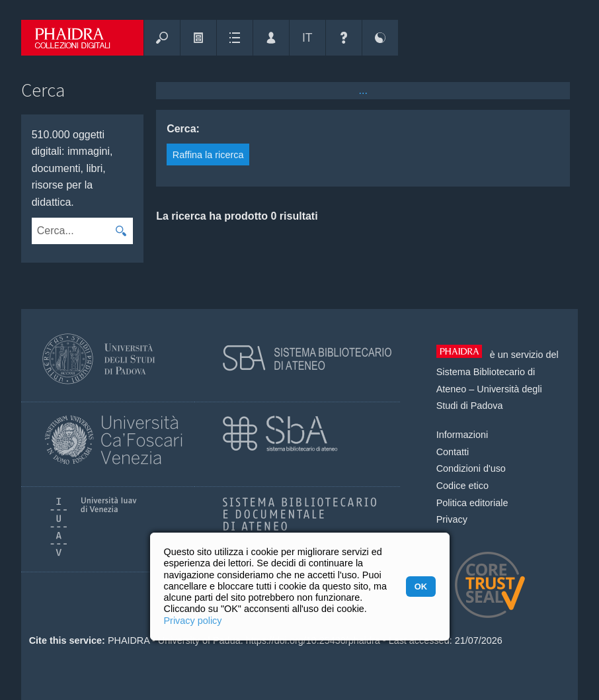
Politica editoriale (472, 503)
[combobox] (70, 231)
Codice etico (462, 486)
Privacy (452, 519)
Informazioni (462, 435)
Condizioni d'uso (471, 468)
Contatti (453, 452)
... (363, 90)
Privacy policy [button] (193, 621)
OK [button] (421, 587)
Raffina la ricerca (208, 155)
